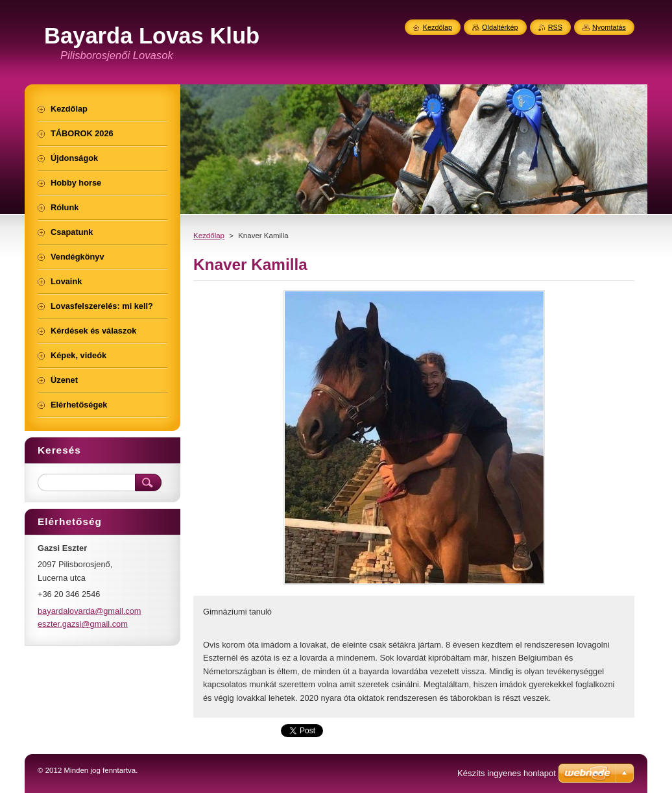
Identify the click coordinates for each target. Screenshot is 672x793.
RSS (555, 27)
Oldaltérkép (500, 27)
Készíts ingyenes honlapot (507, 773)
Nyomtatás (609, 27)
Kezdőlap (209, 236)
